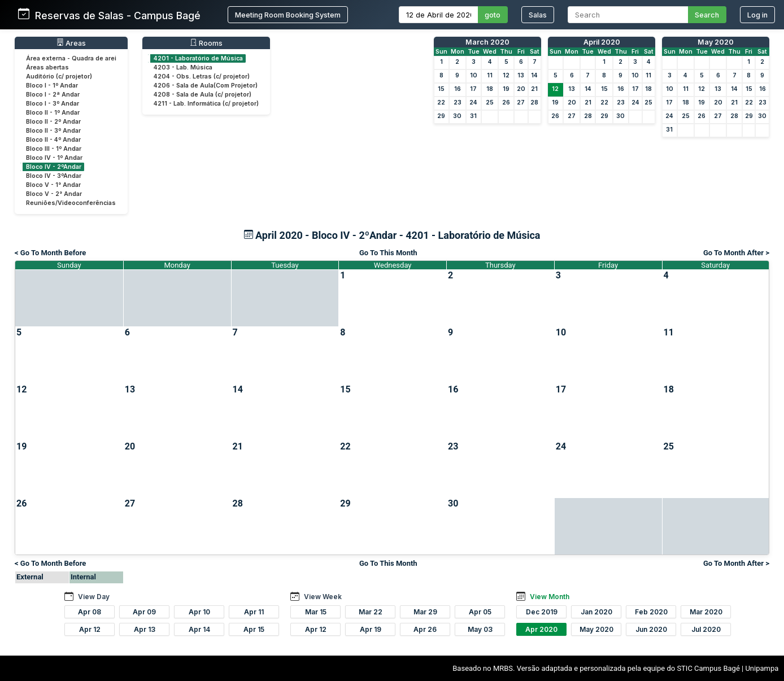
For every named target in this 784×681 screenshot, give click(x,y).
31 (473, 116)
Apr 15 (254, 629)
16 (458, 89)
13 (521, 75)
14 (534, 75)
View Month (550, 597)
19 (506, 89)
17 (473, 89)
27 (521, 102)
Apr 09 (144, 612)
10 (474, 75)
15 (441, 89)
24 (473, 102)
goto (493, 15)
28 (534, 102)
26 (506, 102)
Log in (757, 15)
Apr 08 (90, 612)
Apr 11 (254, 612)
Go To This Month (388, 253)
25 (490, 102)
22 (441, 102)
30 (457, 116)
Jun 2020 (651, 629)
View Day (94, 597)
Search (707, 15)
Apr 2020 (541, 629)
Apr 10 (199, 612)
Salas (538, 15)
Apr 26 (425, 629)
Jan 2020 (596, 612)
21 (534, 89)
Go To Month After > (736, 253)
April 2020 (602, 42)
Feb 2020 (651, 612)
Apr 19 (371, 629)
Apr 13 (145, 629)
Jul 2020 (706, 629)
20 (521, 89)
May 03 (480, 629)
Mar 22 (371, 612)
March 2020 (487, 42)
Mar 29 (425, 612)
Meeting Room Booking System (288, 15)
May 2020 (716, 42)
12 (506, 75)
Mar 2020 (706, 612)
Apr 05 (480, 612)
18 (490, 89)
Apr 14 (199, 629)
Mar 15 (316, 612)
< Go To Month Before (50, 253)
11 (490, 75)
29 (441, 116)
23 (458, 102)
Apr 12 (90, 629)
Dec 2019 (542, 612)
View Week (323, 597)
